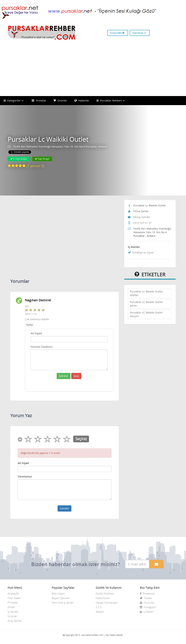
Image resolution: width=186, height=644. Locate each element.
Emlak (11, 607)
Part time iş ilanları (63, 603)
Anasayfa (13, 593)
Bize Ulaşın (58, 593)
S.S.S (99, 607)
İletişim (100, 612)
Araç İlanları (15, 621)
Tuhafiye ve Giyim (143, 253)
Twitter (146, 598)
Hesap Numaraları (107, 603)
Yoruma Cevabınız (42, 347)
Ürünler (60, 100)
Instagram (148, 607)
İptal (76, 376)
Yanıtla (29, 325)
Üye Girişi (139, 33)
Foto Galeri (14, 598)
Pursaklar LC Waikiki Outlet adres (146, 304)
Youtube (147, 603)
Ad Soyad (36, 333)
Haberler (82, 100)
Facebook (147, 593)
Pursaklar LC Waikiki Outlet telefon (146, 293)
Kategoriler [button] (14, 100)
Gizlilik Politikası (105, 593)
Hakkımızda (103, 598)
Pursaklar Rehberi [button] (111, 100)
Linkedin (147, 612)
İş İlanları (13, 612)
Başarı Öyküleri (61, 598)
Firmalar (39, 100)
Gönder (64, 376)
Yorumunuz (25, 476)
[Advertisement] (93, 69)
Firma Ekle (117, 33)
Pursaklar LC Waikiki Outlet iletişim (146, 314)
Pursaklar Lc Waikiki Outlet (48, 139)
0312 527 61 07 (142, 223)
